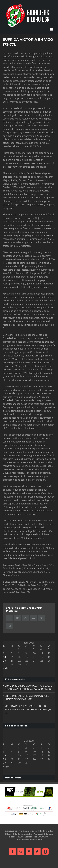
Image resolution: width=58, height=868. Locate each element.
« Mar (6, 668)
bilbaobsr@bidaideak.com (30, 839)
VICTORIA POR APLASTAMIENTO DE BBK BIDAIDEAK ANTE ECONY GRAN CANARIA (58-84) (28, 709)
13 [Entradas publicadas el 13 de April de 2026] (4, 657)
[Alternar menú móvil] (52, 29)
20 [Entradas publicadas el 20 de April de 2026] (4, 661)
